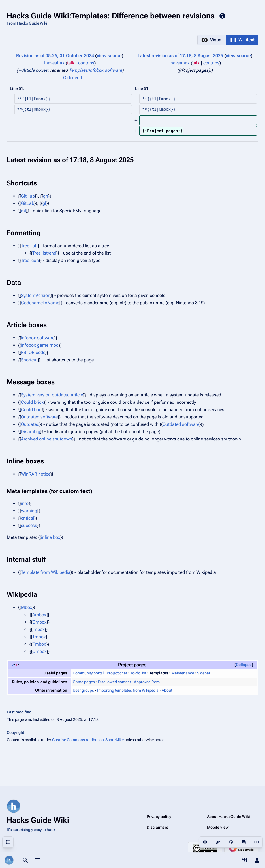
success (29, 525)
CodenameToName (40, 303)
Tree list (29, 246)
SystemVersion (36, 295)
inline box (51, 537)
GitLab (28, 203)
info (25, 503)
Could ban (31, 410)
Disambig (31, 432)
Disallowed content (114, 682)
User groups (83, 690)
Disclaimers (157, 827)
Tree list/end (44, 253)
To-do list (138, 673)
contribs (86, 63)
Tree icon (30, 260)
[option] (211, 40)
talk (71, 63)
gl (44, 203)
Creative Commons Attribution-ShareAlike (88, 740)
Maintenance (183, 673)
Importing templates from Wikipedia (128, 690)
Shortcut (29, 360)
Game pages (84, 682)
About (167, 690)
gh (46, 196)
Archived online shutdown (47, 439)
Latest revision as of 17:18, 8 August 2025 (180, 56)
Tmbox (39, 637)
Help (222, 16)
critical (28, 518)
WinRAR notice (36, 474)
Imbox (39, 629)
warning (29, 511)
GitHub (28, 196)
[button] (212, 40)
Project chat (117, 673)
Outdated (30, 424)
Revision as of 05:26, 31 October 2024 (55, 56)
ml (23, 211)
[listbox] (228, 40)
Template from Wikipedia (46, 572)
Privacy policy (159, 817)
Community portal (88, 673)
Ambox (39, 615)
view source (109, 56)
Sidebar (204, 673)
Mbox (27, 607)
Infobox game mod (40, 345)
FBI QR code (33, 352)
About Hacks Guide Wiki (228, 817)
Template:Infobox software (95, 70)
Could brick (32, 402)
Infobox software (38, 338)
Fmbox (39, 644)
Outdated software (39, 417)
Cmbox (39, 622)
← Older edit (70, 78)
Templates (159, 673)
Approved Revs (147, 682)
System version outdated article (52, 395)
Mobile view (218, 827)
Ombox (39, 651)
